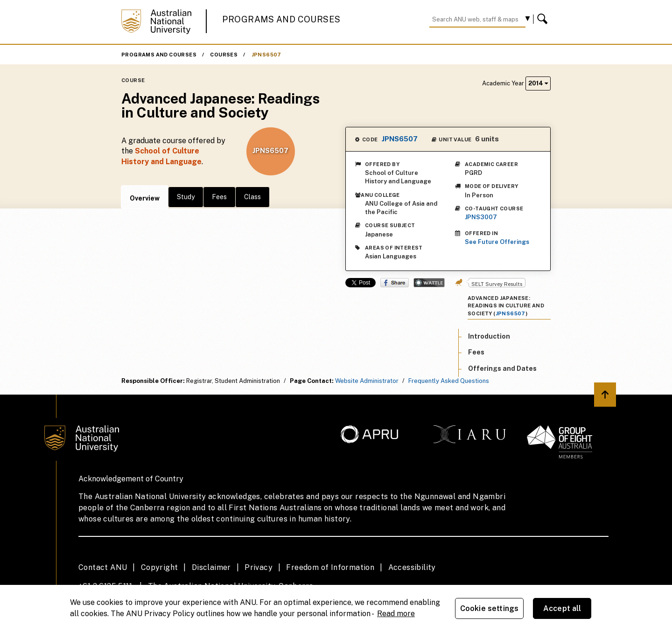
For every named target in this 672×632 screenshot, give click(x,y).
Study (186, 197)
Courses (224, 55)
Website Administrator (367, 381)
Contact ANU (103, 567)
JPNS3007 (481, 217)
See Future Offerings (497, 242)
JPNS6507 (266, 55)
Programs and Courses (281, 19)
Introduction (489, 336)
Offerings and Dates (502, 368)
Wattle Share (429, 283)
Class (252, 197)
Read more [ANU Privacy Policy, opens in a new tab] (396, 614)
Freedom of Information (330, 567)
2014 (538, 83)
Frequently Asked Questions (449, 381)
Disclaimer (211, 567)
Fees (219, 197)
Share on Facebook (395, 283)
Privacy (259, 567)
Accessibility (412, 567)
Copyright (160, 567)
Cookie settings (489, 608)
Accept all (562, 608)
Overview (145, 198)
